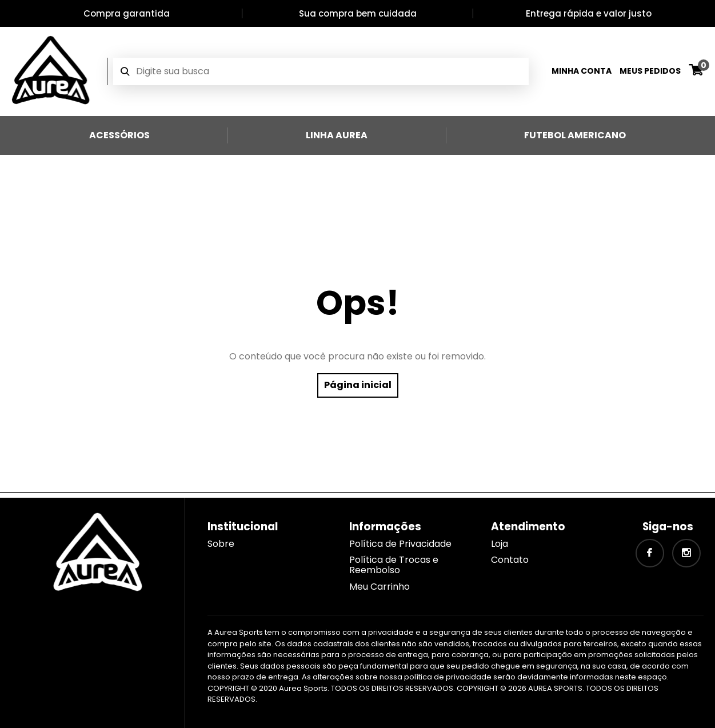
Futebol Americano (575, 135)
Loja (500, 544)
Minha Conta (582, 71)
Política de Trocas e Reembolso (394, 565)
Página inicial (358, 385)
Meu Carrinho (380, 587)
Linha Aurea (337, 135)
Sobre (221, 544)
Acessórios (119, 135)
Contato (510, 560)
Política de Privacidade (400, 544)
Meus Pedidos (650, 71)
